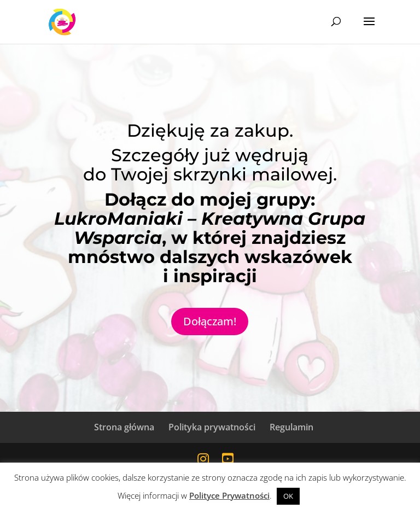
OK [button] (288, 496)
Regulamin (291, 427)
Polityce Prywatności (229, 495)
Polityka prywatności (212, 427)
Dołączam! (210, 321)
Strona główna (124, 427)
